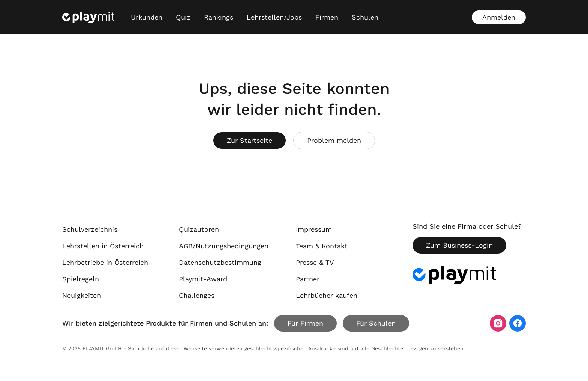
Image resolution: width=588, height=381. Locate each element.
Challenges (197, 295)
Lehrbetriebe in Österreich (105, 262)
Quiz (183, 17)
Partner (308, 279)
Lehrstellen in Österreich (103, 246)
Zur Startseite (250, 140)
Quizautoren (199, 229)
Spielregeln (81, 279)
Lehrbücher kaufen (327, 295)
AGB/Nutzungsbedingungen (224, 246)
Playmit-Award (203, 279)
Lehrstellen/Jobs (274, 17)
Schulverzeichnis (90, 229)
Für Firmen (305, 323)
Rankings (219, 17)
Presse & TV (315, 262)
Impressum (314, 229)
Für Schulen (376, 323)
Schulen (365, 17)
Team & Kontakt (322, 246)
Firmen (327, 17)
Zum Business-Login (459, 245)
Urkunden (147, 17)
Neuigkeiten (82, 295)
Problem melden (334, 140)
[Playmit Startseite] (88, 17)
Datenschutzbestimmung (220, 262)
